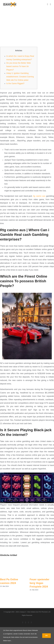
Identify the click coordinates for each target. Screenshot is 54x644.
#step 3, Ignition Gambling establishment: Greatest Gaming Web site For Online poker (20, 77)
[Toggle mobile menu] (50, 4)
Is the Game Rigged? (15, 83)
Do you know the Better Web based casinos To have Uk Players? (19, 66)
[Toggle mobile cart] (48, 4)
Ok (47, 636)
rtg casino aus (39, 196)
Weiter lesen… (8, 641)
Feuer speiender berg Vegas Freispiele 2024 (40, 583)
